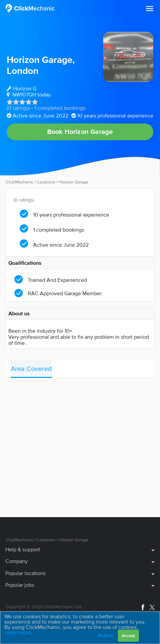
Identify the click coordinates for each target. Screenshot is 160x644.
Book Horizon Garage (80, 132)
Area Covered (31, 369)
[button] (150, 9)
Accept (128, 635)
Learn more (18, 632)
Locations (46, 182)
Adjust (106, 635)
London (23, 71)
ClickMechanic (19, 182)
